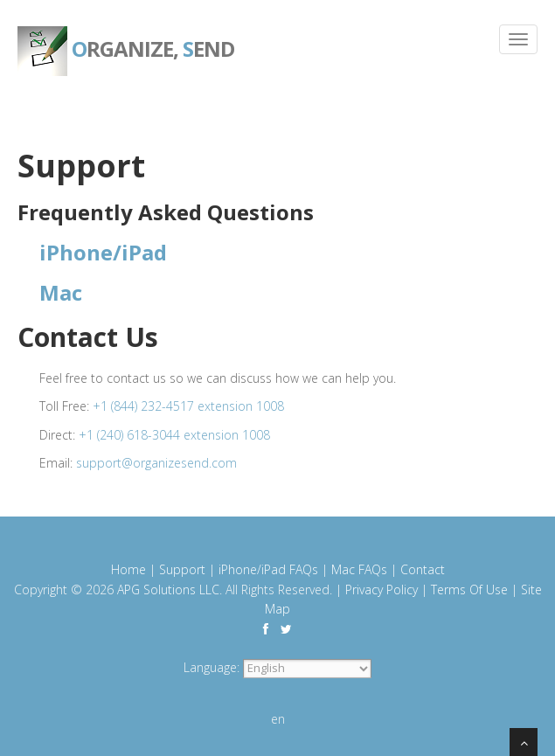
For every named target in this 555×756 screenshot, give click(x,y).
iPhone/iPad (103, 252)
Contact (423, 569)
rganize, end (126, 35)
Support (182, 569)
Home (128, 569)
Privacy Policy (382, 590)
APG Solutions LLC (168, 590)
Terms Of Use (469, 590)
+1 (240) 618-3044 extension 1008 (174, 435)
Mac (61, 292)
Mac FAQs (359, 569)
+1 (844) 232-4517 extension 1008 (188, 406)
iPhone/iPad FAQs (268, 569)
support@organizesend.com (156, 463)
